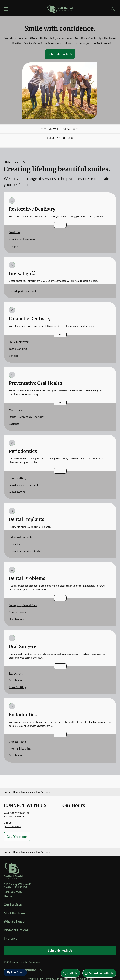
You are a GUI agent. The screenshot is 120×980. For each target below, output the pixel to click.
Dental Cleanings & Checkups (27, 417)
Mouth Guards (18, 410)
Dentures (15, 232)
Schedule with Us (60, 54)
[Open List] (60, 225)
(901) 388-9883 (64, 138)
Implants (14, 544)
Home (8, 896)
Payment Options (16, 930)
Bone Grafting (17, 478)
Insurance (11, 938)
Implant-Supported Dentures (27, 551)
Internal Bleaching (20, 748)
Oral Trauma (16, 619)
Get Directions (17, 837)
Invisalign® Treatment (22, 291)
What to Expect (15, 921)
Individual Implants (21, 537)
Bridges (13, 246)
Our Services (13, 905)
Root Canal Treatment (22, 239)
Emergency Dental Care (23, 605)
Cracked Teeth (17, 612)
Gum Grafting (17, 492)
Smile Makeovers (19, 342)
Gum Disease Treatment (24, 485)
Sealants (14, 424)
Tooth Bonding (18, 349)
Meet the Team (14, 913)
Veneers (14, 356)
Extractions (16, 673)
